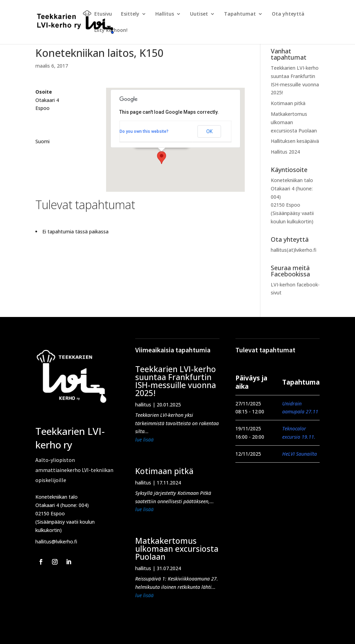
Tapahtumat (240, 14)
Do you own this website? (144, 131)
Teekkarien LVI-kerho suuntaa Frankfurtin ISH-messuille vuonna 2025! (176, 381)
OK (209, 131)
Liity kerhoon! (111, 31)
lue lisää (144, 440)
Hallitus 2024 (285, 152)
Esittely (130, 14)
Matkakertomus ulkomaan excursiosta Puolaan (177, 549)
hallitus (143, 405)
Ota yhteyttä (288, 14)
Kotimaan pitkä (288, 103)
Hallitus (165, 14)
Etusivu (103, 14)
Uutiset (199, 14)
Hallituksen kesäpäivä (295, 141)
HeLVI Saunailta (300, 454)
